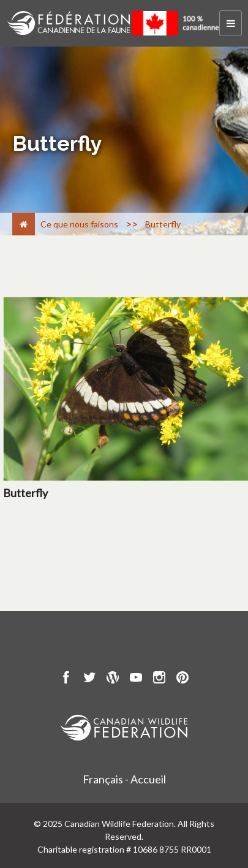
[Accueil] (24, 224)
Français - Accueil (124, 779)
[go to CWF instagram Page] (159, 679)
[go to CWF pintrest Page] (182, 679)
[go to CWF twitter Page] (89, 679)
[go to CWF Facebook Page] (66, 679)
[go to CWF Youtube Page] (136, 679)
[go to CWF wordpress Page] (113, 679)
